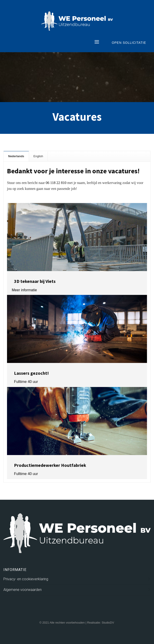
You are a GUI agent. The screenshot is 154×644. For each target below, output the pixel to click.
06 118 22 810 (56, 183)
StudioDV (108, 623)
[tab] (16, 156)
